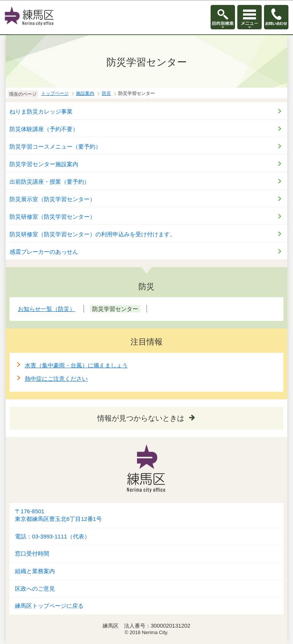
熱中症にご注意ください (56, 379)
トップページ (55, 93)
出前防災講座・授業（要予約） (50, 182)
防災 (106, 93)
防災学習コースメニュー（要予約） (55, 147)
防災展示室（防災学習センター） (52, 199)
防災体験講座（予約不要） (44, 129)
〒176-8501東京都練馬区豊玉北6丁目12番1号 (58, 515)
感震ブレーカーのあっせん (44, 252)
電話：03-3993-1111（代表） (52, 537)
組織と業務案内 (35, 571)
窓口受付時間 (32, 554)
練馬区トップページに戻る (49, 606)
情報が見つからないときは (141, 418)
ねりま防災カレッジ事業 (41, 111)
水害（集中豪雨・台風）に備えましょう (76, 365)
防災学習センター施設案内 (44, 164)
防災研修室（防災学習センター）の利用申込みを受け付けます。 (93, 234)
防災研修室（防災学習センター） (52, 217)
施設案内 (85, 93)
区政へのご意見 (35, 589)
